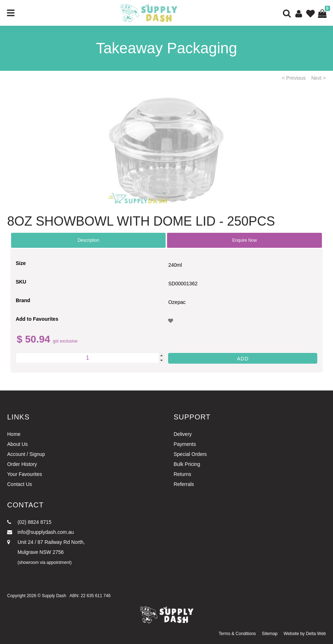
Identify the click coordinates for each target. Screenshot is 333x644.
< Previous (294, 78)
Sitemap (270, 634)
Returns (183, 474)
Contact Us (19, 484)
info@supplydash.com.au (40, 532)
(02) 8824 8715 (29, 522)
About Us (18, 444)
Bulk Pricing (187, 464)
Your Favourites (25, 474)
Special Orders (190, 454)
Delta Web (316, 634)
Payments (185, 444)
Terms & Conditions (237, 634)
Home (14, 434)
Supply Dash (54, 596)
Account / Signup (26, 454)
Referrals (184, 484)
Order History (22, 464)
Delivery (183, 434)
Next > (319, 78)
